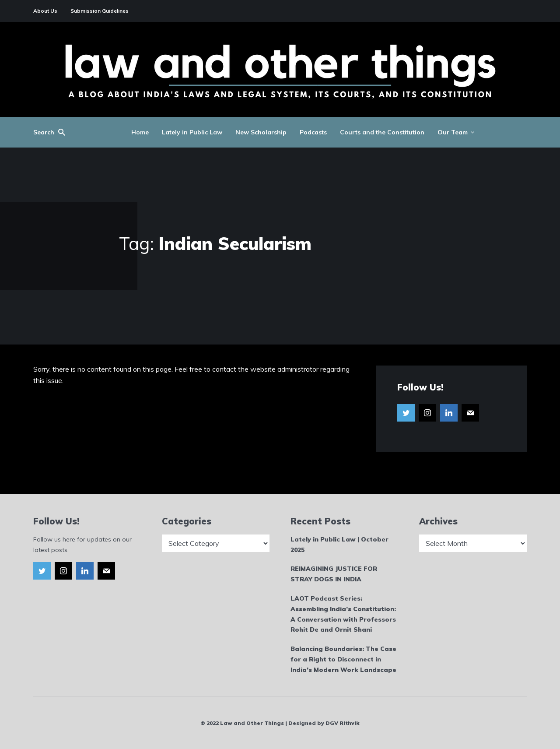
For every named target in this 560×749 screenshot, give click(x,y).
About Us (45, 11)
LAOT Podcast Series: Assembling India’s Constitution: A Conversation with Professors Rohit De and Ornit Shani (343, 614)
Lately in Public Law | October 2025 (339, 545)
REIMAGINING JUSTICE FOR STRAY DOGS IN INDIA (334, 574)
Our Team (453, 132)
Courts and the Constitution (382, 132)
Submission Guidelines (100, 11)
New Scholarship (261, 132)
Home (140, 132)
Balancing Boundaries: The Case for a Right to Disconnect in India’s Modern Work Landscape (343, 659)
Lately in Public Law (192, 132)
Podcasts (313, 132)
